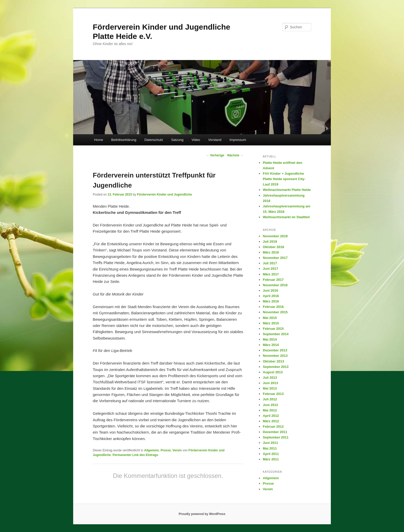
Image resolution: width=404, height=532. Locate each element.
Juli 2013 (270, 378)
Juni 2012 (270, 405)
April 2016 (271, 296)
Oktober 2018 (273, 247)
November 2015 (275, 312)
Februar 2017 (273, 280)
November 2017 (275, 258)
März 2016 (271, 301)
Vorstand (215, 140)
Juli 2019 (270, 242)
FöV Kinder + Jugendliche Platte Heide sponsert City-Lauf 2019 (284, 179)
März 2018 (271, 252)
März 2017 (271, 274)
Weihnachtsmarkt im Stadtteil (286, 217)
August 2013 (273, 372)
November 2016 (275, 285)
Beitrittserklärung (124, 140)
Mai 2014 (270, 339)
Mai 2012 (270, 410)
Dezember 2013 (275, 350)
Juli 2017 (270, 263)
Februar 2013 (273, 394)
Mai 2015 (270, 318)
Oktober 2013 (273, 361)
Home (99, 140)
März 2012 (271, 421)
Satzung (177, 140)
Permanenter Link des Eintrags (135, 455)
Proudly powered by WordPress (202, 514)
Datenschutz (154, 140)
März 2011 (271, 459)
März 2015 (271, 323)
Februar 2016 (273, 307)
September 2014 (276, 334)
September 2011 (276, 437)
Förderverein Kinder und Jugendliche (164, 195)
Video (196, 140)
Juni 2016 (270, 290)
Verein (177, 450)
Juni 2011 (270, 443)
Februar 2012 (273, 427)
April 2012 (271, 416)
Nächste (235, 155)
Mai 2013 (270, 388)
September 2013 (276, 367)
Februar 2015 (273, 329)
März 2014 (271, 345)
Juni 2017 (270, 269)
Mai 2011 (270, 448)
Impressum (238, 140)
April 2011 (271, 454)
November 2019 (275, 236)
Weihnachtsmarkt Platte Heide (287, 190)
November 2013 (275, 356)
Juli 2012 (270, 399)
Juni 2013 (270, 383)
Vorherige (215, 155)
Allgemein (151, 450)
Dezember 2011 (275, 432)
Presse (166, 450)
